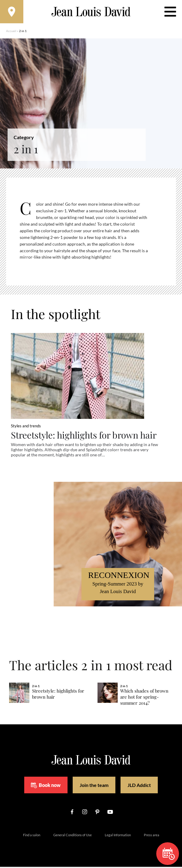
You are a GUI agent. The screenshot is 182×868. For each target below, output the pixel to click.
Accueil (11, 32)
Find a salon (32, 836)
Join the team (94, 786)
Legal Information (118, 836)
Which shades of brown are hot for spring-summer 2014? (144, 698)
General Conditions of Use (73, 836)
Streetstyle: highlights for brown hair (85, 436)
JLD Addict (139, 786)
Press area (152, 836)
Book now (46, 786)
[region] (96, 235)
